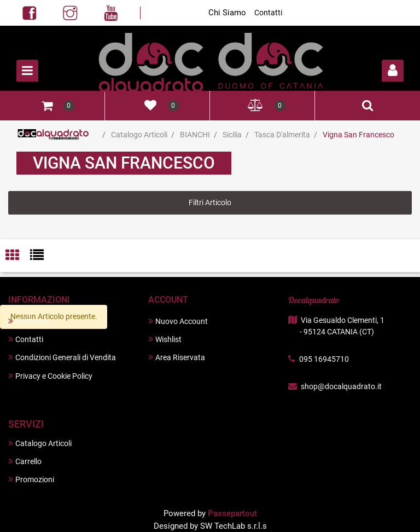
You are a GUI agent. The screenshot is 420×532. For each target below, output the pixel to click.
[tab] (18, 256)
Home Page (53, 135)
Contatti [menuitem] (26, 339)
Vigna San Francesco (358, 135)
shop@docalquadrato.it (341, 386)
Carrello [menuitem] (25, 461)
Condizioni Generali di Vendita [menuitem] (62, 357)
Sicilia (232, 135)
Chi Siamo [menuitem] (29, 321)
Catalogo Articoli (139, 135)
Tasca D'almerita (282, 135)
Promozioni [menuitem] (31, 479)
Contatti (268, 13)
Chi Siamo (227, 13)
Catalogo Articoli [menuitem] (40, 443)
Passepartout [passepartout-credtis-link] (232, 513)
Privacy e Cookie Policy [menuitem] (50, 376)
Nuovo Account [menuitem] (178, 321)
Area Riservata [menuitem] (177, 357)
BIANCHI (195, 135)
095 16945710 (324, 359)
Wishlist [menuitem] (165, 339)
